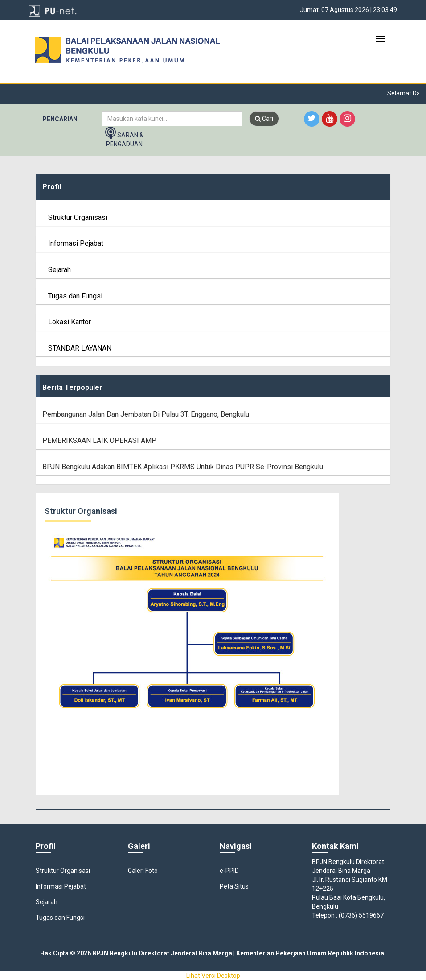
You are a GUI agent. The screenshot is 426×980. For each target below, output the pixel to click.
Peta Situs (234, 886)
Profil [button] (52, 187)
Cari (264, 119)
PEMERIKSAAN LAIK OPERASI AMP (99, 440)
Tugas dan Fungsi (72, 296)
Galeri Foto (143, 871)
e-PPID (229, 871)
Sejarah (57, 270)
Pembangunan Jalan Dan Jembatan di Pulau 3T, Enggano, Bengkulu (146, 414)
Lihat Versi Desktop (213, 976)
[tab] (213, 187)
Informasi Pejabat (73, 243)
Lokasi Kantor (67, 322)
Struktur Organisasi (75, 217)
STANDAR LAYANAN (77, 348)
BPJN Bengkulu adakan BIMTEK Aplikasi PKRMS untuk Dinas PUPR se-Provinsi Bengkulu (183, 467)
